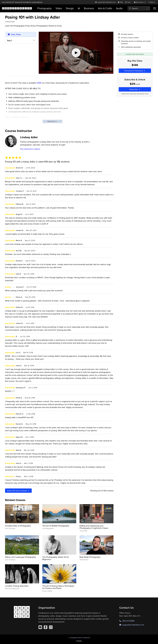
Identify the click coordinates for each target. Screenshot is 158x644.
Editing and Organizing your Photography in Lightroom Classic (94, 527)
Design (70, 8)
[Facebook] (46, 627)
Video (59, 8)
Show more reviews (18, 491)
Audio (119, 8)
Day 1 (10, 40)
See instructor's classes (30, 149)
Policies (79, 641)
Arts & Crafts (105, 8)
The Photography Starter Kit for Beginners (56, 558)
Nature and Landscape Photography (20, 557)
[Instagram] (51, 627)
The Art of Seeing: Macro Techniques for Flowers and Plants (58, 587)
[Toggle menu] (155, 8)
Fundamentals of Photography (18, 526)
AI (79, 8)
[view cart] (128, 2)
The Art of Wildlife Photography (56, 526)
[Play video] (76, 53)
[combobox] (139, 8)
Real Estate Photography (90, 557)
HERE (39, 83)
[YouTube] (40, 627)
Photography (44, 8)
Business (89, 8)
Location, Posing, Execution (17, 586)
